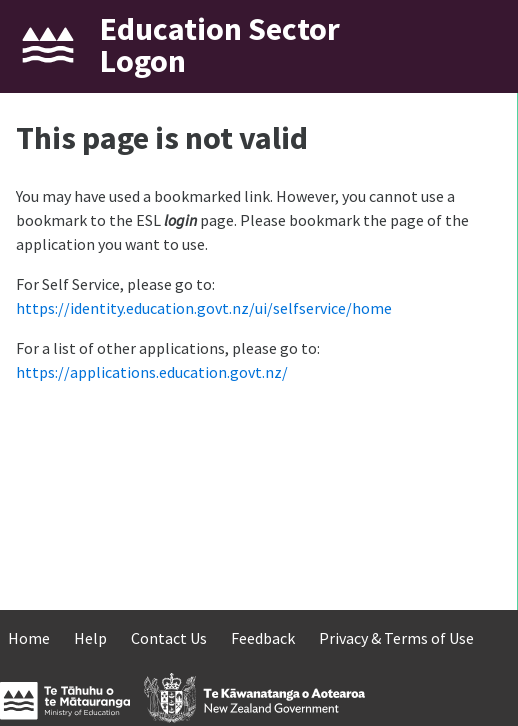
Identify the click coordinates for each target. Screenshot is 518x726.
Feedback (263, 638)
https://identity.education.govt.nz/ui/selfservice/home (204, 308)
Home (29, 638)
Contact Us (169, 638)
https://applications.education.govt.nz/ (152, 372)
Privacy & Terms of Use (396, 638)
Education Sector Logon (220, 45)
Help (90, 638)
